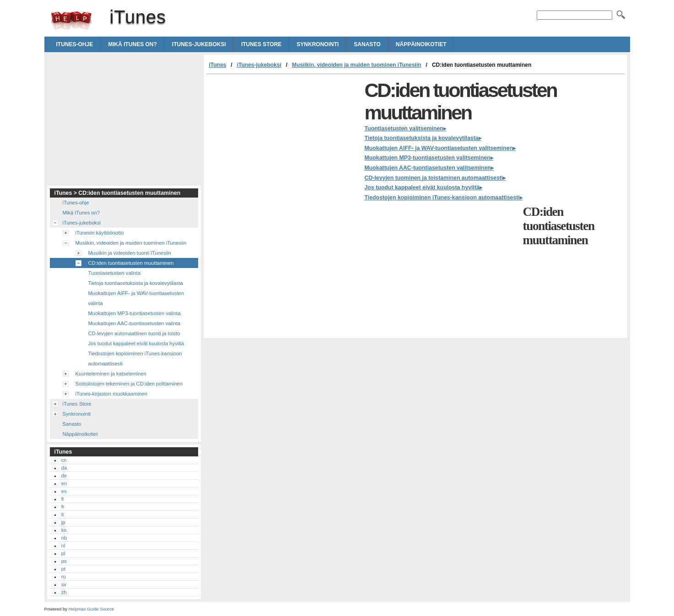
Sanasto (367, 44)
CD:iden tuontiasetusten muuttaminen (131, 263)
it (63, 514)
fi (63, 499)
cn (64, 460)
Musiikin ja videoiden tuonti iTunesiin (130, 253)
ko (64, 530)
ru (64, 577)
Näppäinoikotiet (421, 44)
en (64, 483)
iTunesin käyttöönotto (100, 233)
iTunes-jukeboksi (199, 44)
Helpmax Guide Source (91, 609)
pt (63, 569)
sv (64, 584)
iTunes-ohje (75, 44)
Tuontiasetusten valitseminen (404, 129)
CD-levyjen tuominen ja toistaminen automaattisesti (434, 178)
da (64, 468)
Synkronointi (318, 44)
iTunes (71, 21)
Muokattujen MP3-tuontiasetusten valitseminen (428, 158)
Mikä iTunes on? (132, 44)
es (64, 491)
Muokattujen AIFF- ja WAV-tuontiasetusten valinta (136, 298)
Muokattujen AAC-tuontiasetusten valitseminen (428, 168)
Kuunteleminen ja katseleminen (111, 374)
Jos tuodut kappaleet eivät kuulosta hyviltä (422, 187)
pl (63, 553)
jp (63, 522)
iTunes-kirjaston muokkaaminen (112, 394)
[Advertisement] (283, 143)
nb (64, 538)
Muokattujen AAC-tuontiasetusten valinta (135, 323)
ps (64, 561)
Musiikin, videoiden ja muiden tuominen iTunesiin (356, 65)
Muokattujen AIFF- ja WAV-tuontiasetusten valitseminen (439, 148)
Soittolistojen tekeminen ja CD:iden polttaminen (129, 384)
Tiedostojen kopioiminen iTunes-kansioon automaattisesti (442, 198)
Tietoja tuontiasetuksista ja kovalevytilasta (422, 138)
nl (63, 546)
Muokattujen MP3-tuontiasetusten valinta (135, 313)
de (64, 476)
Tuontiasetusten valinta (115, 273)
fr (63, 507)
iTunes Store (261, 44)
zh (64, 592)
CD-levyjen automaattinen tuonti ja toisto (134, 333)
